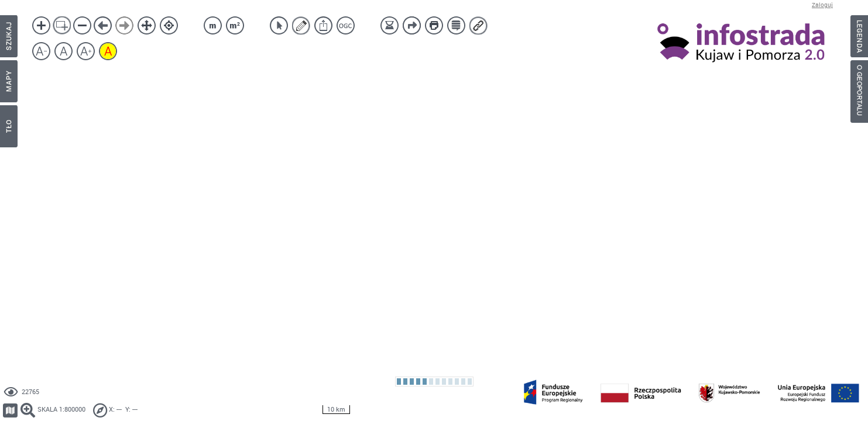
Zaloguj (822, 5)
